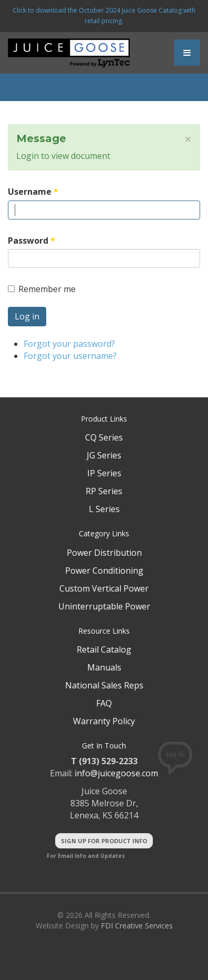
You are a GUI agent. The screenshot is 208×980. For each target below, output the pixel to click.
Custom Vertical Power (104, 588)
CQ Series (104, 437)
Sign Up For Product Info (104, 841)
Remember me (42, 289)
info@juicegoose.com (116, 773)
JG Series (104, 455)
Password (32, 241)
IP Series (104, 473)
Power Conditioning (104, 571)
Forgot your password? (69, 344)
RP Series (104, 491)
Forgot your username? (70, 356)
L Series (104, 509)
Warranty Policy (104, 721)
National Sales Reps (104, 685)
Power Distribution (104, 553)
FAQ (104, 703)
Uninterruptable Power (104, 606)
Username (33, 192)
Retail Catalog (104, 649)
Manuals (104, 667)
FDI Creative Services (137, 926)
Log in (27, 316)
